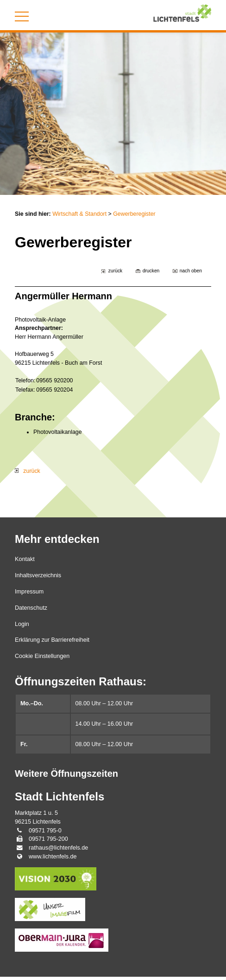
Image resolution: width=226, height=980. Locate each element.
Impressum (29, 595)
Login (22, 627)
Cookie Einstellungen (42, 659)
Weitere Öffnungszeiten (66, 777)
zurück (115, 271)
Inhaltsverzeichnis (38, 579)
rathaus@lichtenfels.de (58, 851)
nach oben (191, 271)
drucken (150, 271)
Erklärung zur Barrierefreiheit (52, 643)
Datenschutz (31, 611)
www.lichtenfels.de (53, 860)
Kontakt (25, 562)
